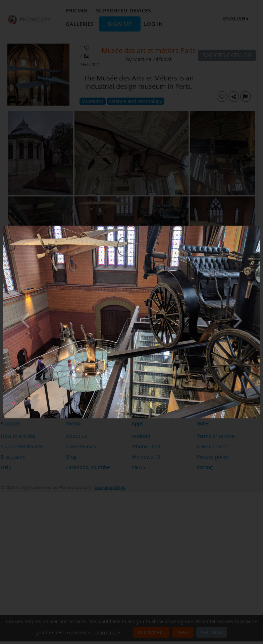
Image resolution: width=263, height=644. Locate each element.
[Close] (259, 227)
